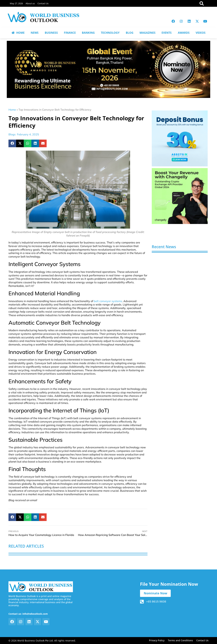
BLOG (130, 33)
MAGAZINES (147, 33)
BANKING (88, 33)
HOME (18, 33)
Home (12, 110)
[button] (12, 143)
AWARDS (184, 33)
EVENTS (167, 33)
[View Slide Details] (180, 138)
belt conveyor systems (108, 301)
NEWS (35, 33)
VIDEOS (201, 33)
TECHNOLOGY (110, 33)
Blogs (12, 134)
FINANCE (70, 33)
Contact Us (43, 3)
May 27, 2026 (16, 3)
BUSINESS (51, 33)
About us (30, 3)
